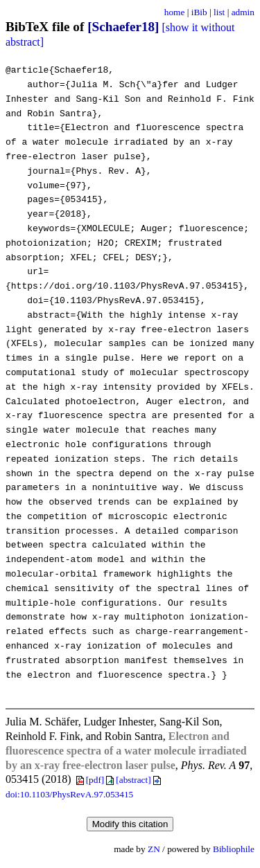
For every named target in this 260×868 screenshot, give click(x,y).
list (219, 12)
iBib (199, 12)
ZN (154, 849)
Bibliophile (234, 849)
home (175, 12)
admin (243, 12)
